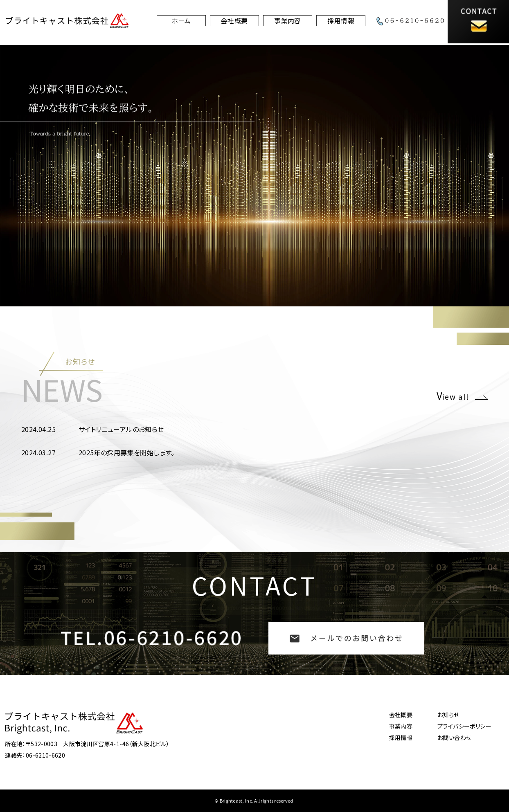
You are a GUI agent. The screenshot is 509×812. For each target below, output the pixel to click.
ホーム (181, 22)
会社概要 (234, 22)
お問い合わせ (454, 738)
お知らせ (448, 715)
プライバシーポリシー (464, 726)
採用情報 (341, 22)
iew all (456, 395)
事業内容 (288, 22)
